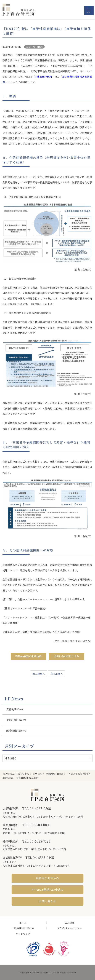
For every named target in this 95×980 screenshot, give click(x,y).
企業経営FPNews (34, 47)
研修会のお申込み (47, 878)
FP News (14, 699)
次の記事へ (56, 674)
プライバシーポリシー (69, 928)
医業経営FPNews (16, 730)
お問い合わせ (47, 901)
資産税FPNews (15, 709)
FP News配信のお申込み (47, 890)
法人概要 (69, 923)
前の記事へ (39, 674)
